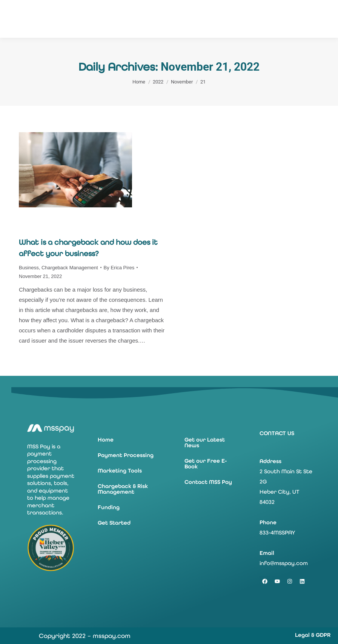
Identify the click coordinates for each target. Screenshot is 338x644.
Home (106, 440)
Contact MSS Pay (208, 482)
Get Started (114, 523)
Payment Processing (126, 455)
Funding (109, 507)
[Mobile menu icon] (326, 19)
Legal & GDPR (313, 635)
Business (29, 268)
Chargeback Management (70, 268)
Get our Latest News (205, 442)
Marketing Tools (120, 471)
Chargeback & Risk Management (123, 489)
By (119, 268)
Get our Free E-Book (206, 464)
